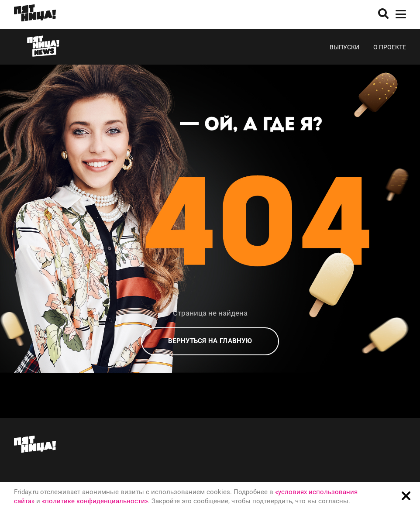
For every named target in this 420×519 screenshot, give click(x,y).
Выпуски (344, 47)
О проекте (390, 47)
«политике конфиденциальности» (95, 501)
